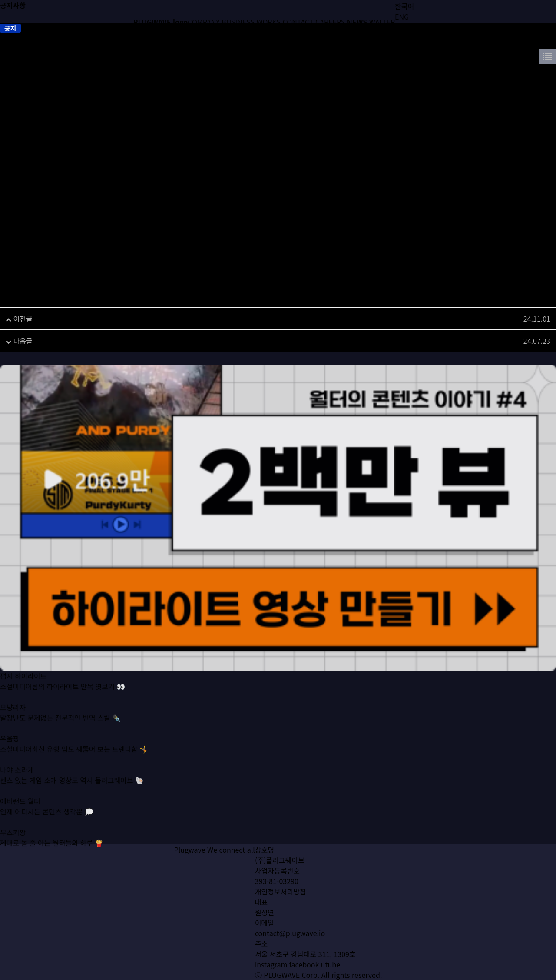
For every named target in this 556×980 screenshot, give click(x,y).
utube (331, 964)
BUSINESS (238, 22)
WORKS (269, 22)
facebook (304, 964)
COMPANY (204, 22)
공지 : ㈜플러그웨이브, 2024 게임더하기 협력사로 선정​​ (121, 341)
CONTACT (298, 22)
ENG (402, 17)
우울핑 (10, 751)
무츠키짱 (13, 845)
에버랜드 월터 (20, 814)
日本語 (405, 38)
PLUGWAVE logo (161, 22)
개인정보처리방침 (281, 891)
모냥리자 (13, 720)
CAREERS (330, 22)
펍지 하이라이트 (23, 688)
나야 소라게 (17, 782)
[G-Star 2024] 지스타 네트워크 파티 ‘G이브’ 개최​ (113, 319)
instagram (271, 964)
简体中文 (409, 27)
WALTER (382, 22)
